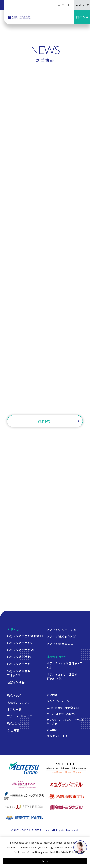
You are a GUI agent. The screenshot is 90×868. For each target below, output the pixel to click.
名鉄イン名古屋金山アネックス (20, 673)
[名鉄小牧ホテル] (66, 796)
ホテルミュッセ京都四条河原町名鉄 (62, 676)
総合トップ (14, 695)
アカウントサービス (20, 716)
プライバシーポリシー (59, 701)
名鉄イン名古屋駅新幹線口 (25, 636)
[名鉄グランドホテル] (66, 785)
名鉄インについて (19, 702)
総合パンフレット (18, 723)
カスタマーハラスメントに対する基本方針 (65, 722)
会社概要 (13, 730)
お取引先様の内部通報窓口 (63, 707)
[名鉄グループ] (24, 768)
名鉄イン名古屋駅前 (20, 643)
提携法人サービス (57, 736)
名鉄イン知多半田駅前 (62, 630)
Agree (45, 861)
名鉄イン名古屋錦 (19, 657)
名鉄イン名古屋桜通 (20, 650)
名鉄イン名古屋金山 (20, 664)
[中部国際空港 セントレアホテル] (24, 796)
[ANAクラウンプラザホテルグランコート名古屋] (24, 784)
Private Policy (68, 852)
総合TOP (65, 5)
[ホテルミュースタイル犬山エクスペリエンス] (24, 807)
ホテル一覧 (14, 709)
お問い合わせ (45, 407)
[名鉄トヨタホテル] (66, 807)
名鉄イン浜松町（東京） (62, 637)
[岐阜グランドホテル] (24, 818)
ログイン (67, 435)
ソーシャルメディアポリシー (63, 714)
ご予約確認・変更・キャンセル (35, 435)
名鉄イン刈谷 (16, 682)
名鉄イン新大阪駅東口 (62, 644)
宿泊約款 (52, 695)
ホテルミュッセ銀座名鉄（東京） (65, 665)
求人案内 (52, 730)
